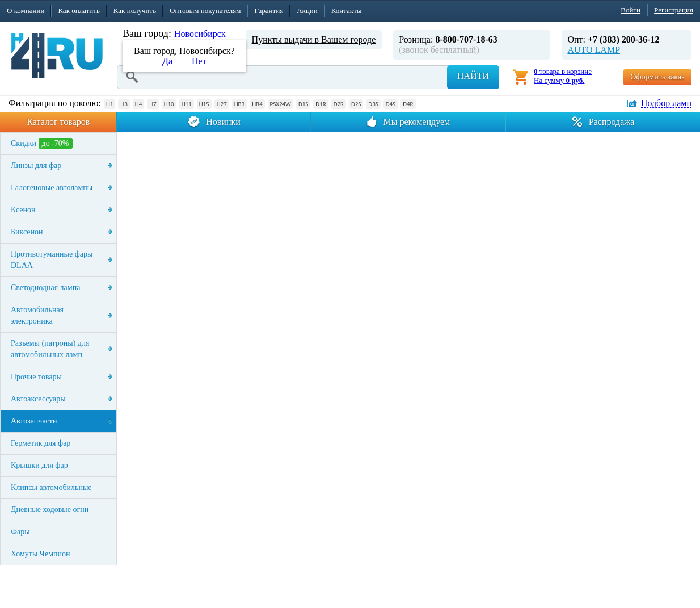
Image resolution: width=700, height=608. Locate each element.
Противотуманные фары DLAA (52, 260)
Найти (473, 76)
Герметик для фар (41, 443)
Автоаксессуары (38, 399)
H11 (187, 104)
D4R (408, 104)
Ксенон (23, 210)
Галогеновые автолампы (52, 188)
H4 (138, 104)
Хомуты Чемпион (41, 554)
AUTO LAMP (594, 50)
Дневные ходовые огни (50, 510)
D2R (339, 104)
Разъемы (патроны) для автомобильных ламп (50, 349)
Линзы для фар (36, 165)
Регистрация (674, 10)
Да (167, 61)
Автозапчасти (34, 421)
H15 (204, 104)
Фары (20, 532)
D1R (321, 104)
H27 (222, 104)
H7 (153, 104)
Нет (199, 61)
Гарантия (269, 11)
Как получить (135, 11)
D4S (391, 104)
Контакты (347, 11)
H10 (169, 104)
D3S (373, 104)
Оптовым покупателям (205, 11)
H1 (109, 104)
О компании (26, 11)
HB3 (239, 104)
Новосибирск (200, 34)
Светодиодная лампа (45, 288)
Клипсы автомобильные (51, 487)
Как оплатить (79, 11)
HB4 (257, 104)
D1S (303, 104)
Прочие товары (36, 377)
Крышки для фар (39, 465)
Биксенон (27, 232)
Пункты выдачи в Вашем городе (314, 39)
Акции (307, 11)
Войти (631, 10)
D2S (356, 104)
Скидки (42, 143)
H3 (124, 104)
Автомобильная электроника (37, 315)
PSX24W (281, 104)
